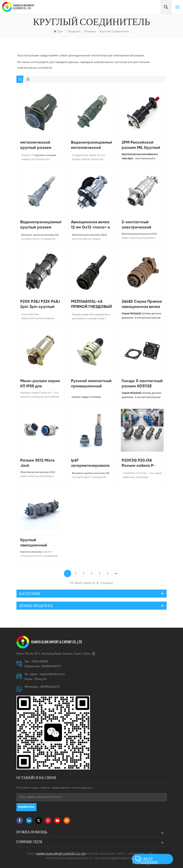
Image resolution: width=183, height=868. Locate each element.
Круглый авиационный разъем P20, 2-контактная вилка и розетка (39, 543)
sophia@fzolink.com (53, 674)
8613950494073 (51, 666)
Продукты (74, 31)
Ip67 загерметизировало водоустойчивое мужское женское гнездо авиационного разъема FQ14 (90, 463)
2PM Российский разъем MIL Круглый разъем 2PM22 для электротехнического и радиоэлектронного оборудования (142, 146)
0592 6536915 (40, 662)
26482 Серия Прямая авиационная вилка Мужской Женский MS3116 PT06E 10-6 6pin (142, 305)
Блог (121, 854)
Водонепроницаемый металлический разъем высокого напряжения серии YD (91, 146)
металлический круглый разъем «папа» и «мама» (37, 146)
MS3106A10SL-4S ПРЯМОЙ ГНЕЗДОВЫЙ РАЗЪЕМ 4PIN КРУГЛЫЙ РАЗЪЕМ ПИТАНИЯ (91, 305)
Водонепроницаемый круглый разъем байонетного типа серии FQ (41, 225)
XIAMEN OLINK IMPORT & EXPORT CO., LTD (24, 7)
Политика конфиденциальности (69, 858)
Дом (58, 31)
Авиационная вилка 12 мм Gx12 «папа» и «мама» (90, 225)
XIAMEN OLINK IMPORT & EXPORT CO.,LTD (57, 642)
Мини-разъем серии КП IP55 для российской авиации (41, 384)
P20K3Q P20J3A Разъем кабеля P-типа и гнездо (139, 463)
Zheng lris (40, 679)
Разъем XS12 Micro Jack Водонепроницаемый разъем (41, 463)
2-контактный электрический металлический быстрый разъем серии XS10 (138, 225)
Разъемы (90, 31)
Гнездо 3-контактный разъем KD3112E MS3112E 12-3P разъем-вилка (142, 384)
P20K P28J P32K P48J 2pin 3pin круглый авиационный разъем (40, 305)
